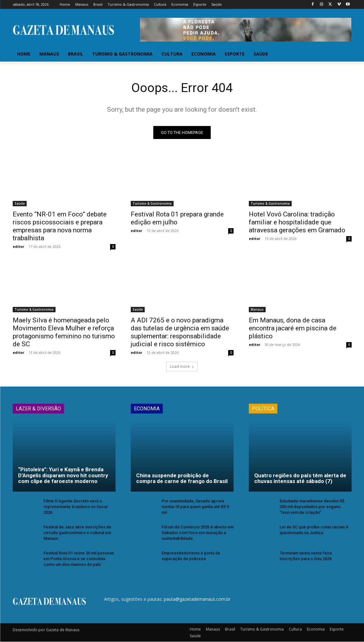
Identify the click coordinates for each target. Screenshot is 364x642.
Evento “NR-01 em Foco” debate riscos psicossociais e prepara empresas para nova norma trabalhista (60, 226)
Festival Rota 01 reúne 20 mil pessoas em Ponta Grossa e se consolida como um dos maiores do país (79, 559)
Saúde (20, 204)
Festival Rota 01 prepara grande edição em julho (177, 218)
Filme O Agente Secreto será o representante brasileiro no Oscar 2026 (76, 507)
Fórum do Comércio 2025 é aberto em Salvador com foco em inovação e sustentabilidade (198, 533)
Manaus (257, 310)
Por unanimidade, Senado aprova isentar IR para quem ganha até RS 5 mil (195, 507)
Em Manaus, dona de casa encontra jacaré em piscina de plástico (293, 328)
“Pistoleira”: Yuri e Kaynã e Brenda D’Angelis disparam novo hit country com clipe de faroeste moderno (63, 476)
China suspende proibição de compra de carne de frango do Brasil (182, 479)
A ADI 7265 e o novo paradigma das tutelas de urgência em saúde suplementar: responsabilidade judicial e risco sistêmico (180, 332)
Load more (182, 367)
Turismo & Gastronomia (152, 204)
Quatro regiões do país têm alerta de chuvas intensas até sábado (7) (300, 479)
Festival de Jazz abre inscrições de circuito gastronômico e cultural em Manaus (77, 533)
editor (18, 247)
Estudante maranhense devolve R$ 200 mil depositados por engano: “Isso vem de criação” (312, 507)
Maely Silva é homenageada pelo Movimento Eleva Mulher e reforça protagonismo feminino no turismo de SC (64, 332)
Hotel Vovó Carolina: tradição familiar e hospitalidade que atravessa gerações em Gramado (297, 222)
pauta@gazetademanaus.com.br (197, 599)
